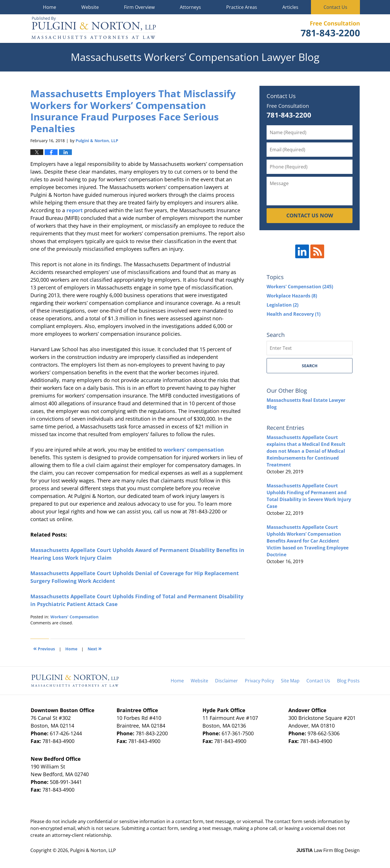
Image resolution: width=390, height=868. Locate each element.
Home (50, 7)
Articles (290, 7)
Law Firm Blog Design (328, 850)
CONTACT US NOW (310, 215)
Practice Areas (242, 7)
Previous (44, 648)
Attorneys (190, 7)
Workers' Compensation (74, 617)
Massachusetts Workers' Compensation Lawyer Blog (94, 29)
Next (95, 648)
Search (310, 366)
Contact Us (335, 7)
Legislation (282, 305)
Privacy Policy (259, 681)
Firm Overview (139, 7)
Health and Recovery (294, 314)
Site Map (290, 681)
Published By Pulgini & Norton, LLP (330, 29)
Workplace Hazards (292, 296)
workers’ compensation (194, 450)
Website (90, 7)
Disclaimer (226, 681)
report (75, 210)
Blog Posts (348, 681)
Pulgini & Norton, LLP (93, 850)
